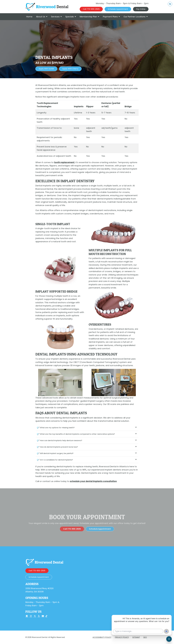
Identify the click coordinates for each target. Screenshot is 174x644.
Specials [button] (71, 17)
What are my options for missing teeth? (88, 428)
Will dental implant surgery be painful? (88, 453)
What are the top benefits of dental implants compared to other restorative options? (88, 434)
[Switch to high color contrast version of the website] (170, 4)
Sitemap (136, 637)
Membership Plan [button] (89, 17)
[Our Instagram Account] (31, 616)
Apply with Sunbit (46, 69)
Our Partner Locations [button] (136, 17)
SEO (145, 637)
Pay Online (141, 9)
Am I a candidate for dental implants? (88, 460)
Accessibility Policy (102, 637)
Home (29, 17)
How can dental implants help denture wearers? (88, 440)
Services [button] (56, 17)
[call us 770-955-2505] (91, 9)
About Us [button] (42, 17)
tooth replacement (64, 162)
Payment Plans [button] (111, 17)
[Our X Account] (35, 616)
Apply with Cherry (70, 69)
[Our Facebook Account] (27, 616)
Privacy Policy (122, 637)
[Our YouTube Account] (43, 616)
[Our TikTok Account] (46, 616)
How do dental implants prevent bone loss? (88, 447)
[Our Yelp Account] (39, 616)
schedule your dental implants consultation (93, 481)
